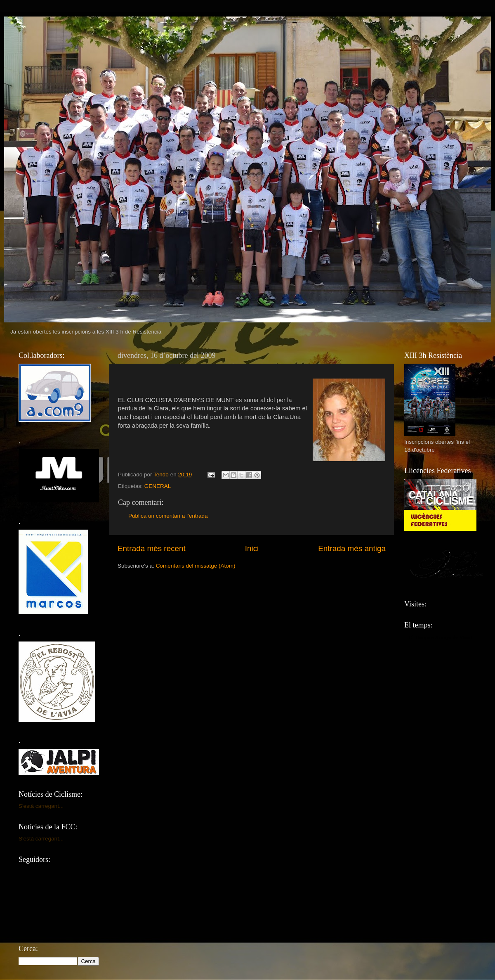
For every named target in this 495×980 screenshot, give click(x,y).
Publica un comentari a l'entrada (168, 516)
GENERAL (158, 486)
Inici (252, 548)
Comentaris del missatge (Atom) (196, 566)
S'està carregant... (41, 806)
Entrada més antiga (352, 548)
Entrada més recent (152, 548)
